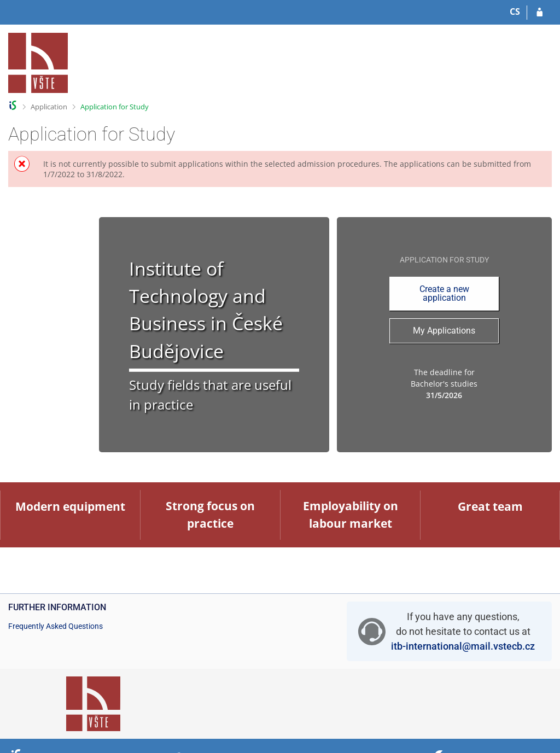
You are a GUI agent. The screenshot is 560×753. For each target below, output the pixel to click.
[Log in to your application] (539, 13)
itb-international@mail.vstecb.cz (463, 646)
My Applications (444, 331)
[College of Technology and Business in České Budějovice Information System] (38, 63)
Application (49, 107)
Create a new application (444, 293)
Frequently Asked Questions (56, 626)
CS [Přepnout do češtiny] (515, 11)
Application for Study (115, 107)
